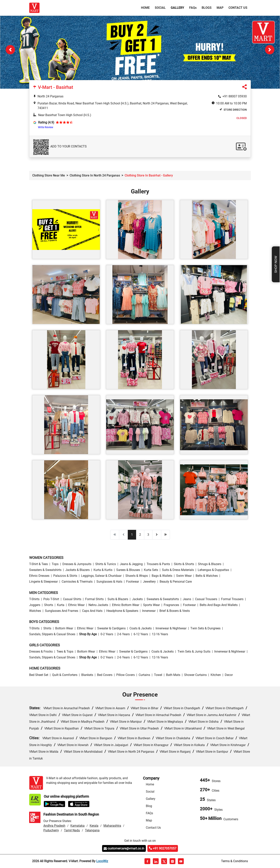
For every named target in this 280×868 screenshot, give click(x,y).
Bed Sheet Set (39, 675)
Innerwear (149, 611)
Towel (158, 675)
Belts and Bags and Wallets (219, 605)
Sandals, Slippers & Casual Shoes (52, 634)
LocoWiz (102, 861)
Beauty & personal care (176, 582)
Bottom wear (64, 628)
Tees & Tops (65, 651)
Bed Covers (105, 675)
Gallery (177, 8)
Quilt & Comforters (65, 675)
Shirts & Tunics (106, 564)
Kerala (94, 826)
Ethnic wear (76, 605)
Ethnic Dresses (39, 576)
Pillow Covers (126, 675)
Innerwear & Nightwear (171, 628)
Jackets (137, 599)
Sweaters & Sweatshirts (45, 570)
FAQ (193, 8)
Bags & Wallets (162, 576)
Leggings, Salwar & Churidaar (101, 576)
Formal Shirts (94, 599)
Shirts (47, 628)
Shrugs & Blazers (210, 564)
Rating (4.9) (46, 122)
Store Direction (233, 110)
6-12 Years (141, 634)
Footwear (133, 582)
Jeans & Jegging (131, 564)
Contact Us (238, 8)
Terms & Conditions (234, 861)
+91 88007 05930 (235, 96)
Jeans (187, 599)
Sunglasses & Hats (109, 582)
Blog (149, 806)
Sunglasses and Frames (62, 611)
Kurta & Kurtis (103, 570)
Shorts (49, 605)
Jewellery (149, 582)
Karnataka (77, 826)
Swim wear (184, 576)
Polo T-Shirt (51, 599)
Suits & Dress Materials (178, 570)
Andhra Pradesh (54, 826)
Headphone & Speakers (122, 611)
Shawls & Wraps (137, 576)
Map (220, 8)
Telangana (92, 830)
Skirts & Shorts (184, 564)
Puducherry (51, 830)
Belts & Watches (207, 576)
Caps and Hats (92, 611)
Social (160, 8)
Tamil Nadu (72, 830)
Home (146, 7)
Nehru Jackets (98, 605)
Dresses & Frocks (41, 651)
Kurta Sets (151, 570)
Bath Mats (173, 675)
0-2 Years (107, 634)
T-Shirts (34, 599)
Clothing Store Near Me (49, 175)
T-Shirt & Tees (38, 564)
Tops (55, 564)
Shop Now (276, 264)
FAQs (149, 813)
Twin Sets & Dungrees (205, 628)
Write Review (46, 127)
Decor (229, 675)
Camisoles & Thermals (77, 582)
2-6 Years (123, 634)
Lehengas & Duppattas (213, 570)
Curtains (144, 675)
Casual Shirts (72, 599)
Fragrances (171, 605)
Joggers (35, 605)
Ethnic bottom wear (126, 605)
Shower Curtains (195, 675)
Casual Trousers (206, 599)
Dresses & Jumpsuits (77, 564)
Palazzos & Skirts (65, 576)
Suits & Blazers (118, 599)
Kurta (61, 605)
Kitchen (216, 675)
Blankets (87, 675)
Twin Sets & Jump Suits (194, 651)
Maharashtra (112, 826)
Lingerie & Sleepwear (43, 582)
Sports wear (151, 605)
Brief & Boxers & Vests (175, 611)
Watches (35, 611)
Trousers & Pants (158, 564)
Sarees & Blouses (128, 570)
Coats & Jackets (141, 628)
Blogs (207, 8)
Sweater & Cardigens (111, 628)
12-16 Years (160, 634)
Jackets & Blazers (77, 570)
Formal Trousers (232, 599)
